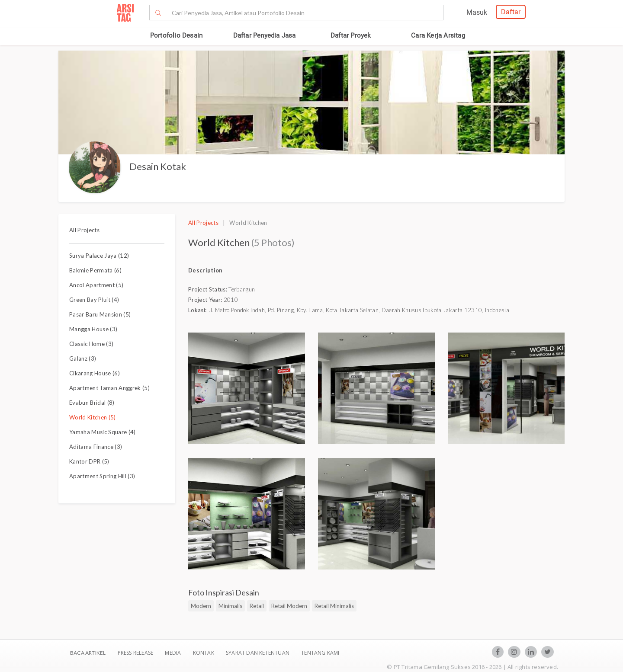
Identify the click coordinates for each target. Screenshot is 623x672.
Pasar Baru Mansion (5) (100, 314)
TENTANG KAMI (320, 653)
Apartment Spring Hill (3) (102, 476)
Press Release (135, 653)
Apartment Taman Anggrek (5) (109, 388)
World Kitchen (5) (93, 417)
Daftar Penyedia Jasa (265, 35)
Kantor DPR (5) (89, 461)
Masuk (477, 12)
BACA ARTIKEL (88, 653)
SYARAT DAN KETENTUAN (258, 653)
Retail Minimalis (334, 606)
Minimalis (230, 606)
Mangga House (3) (93, 329)
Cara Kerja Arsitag (438, 35)
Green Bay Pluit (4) (94, 300)
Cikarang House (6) (95, 373)
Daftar (511, 12)
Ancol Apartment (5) (96, 285)
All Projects (84, 230)
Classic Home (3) (91, 344)
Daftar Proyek (351, 35)
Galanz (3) (83, 358)
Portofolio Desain (176, 35)
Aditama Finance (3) (96, 447)
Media (173, 653)
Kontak (204, 653)
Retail (257, 606)
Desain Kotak (158, 166)
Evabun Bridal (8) (92, 403)
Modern (201, 606)
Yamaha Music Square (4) (103, 432)
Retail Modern (289, 606)
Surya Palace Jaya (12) (99, 256)
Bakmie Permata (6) (95, 270)
